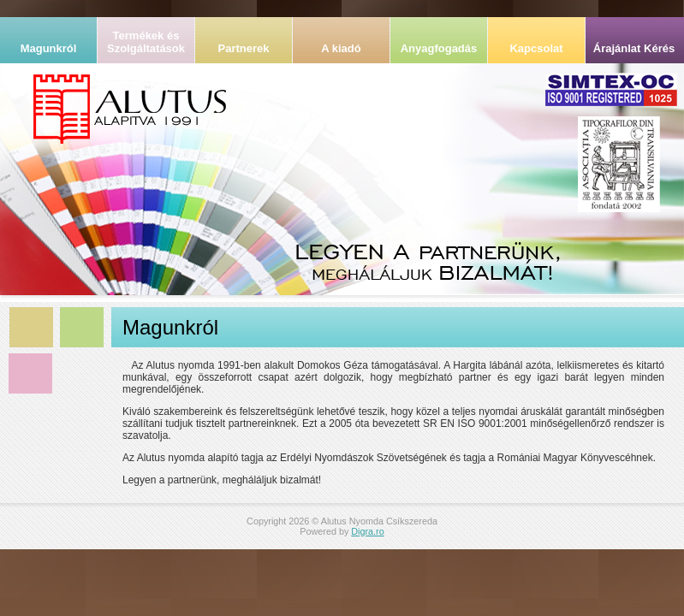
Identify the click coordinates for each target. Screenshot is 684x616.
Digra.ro (367, 531)
